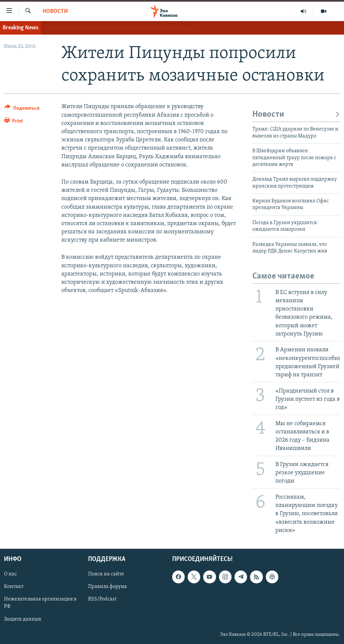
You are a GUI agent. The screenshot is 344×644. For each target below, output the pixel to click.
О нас (10, 574)
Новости (55, 11)
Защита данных (23, 619)
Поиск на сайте (106, 574)
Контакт (14, 587)
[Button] (22, 109)
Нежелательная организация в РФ (40, 603)
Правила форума (108, 587)
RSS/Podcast (102, 599)
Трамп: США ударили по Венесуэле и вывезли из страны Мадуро (120, 28)
